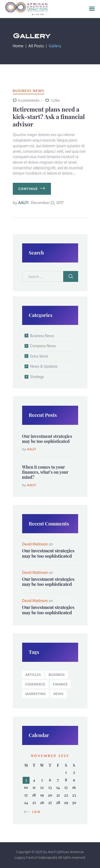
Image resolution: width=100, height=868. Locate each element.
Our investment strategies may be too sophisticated (47, 439)
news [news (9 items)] (58, 694)
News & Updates (44, 367)
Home (18, 46)
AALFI (21, 203)
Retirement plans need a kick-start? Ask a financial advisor (49, 117)
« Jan (34, 812)
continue (28, 189)
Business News (29, 91)
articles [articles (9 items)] (33, 675)
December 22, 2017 (47, 203)
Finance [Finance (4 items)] (60, 685)
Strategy (37, 377)
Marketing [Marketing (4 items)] (36, 694)
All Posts (36, 46)
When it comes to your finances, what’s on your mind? (45, 472)
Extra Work (39, 357)
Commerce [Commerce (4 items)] (35, 685)
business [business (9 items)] (57, 675)
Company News (43, 346)
